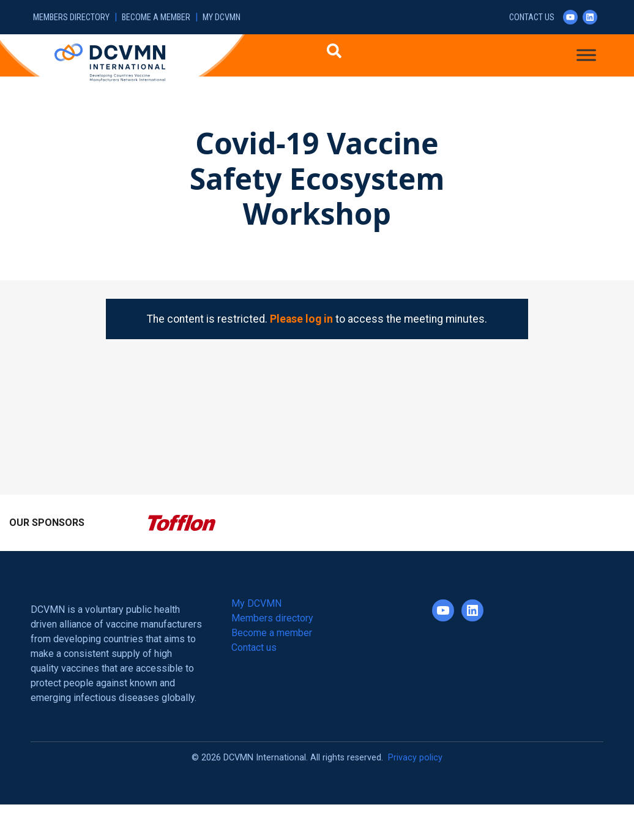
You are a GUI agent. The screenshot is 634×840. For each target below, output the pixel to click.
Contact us (532, 17)
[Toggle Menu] (586, 55)
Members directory (71, 17)
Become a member (156, 17)
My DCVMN (222, 17)
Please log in (301, 319)
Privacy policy (415, 758)
